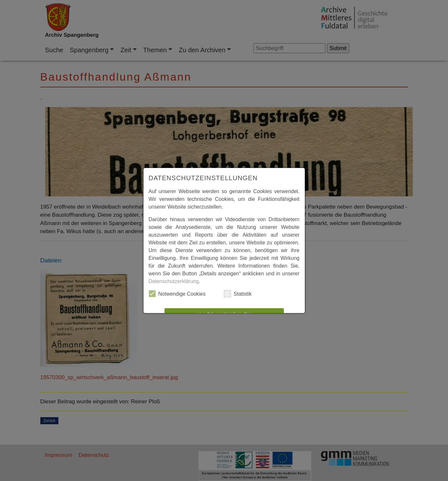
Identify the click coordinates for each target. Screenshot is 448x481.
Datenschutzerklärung (174, 281)
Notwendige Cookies (177, 294)
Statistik (238, 294)
